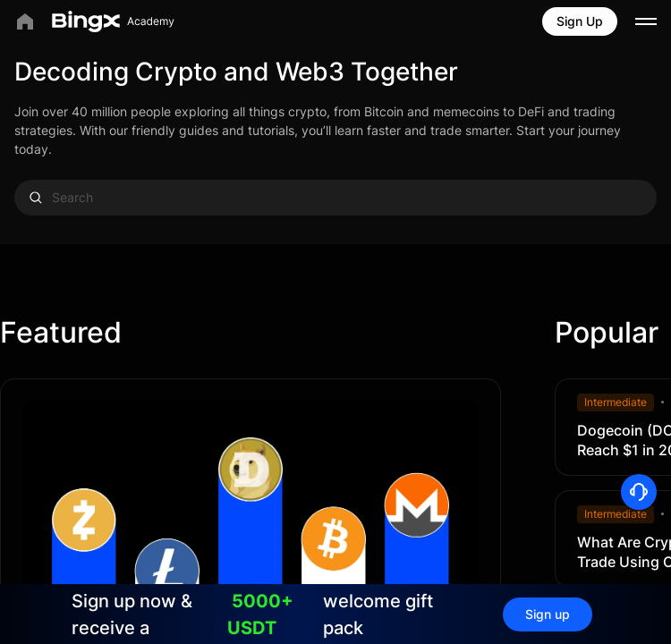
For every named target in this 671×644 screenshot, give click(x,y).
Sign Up (580, 21)
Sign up (548, 614)
